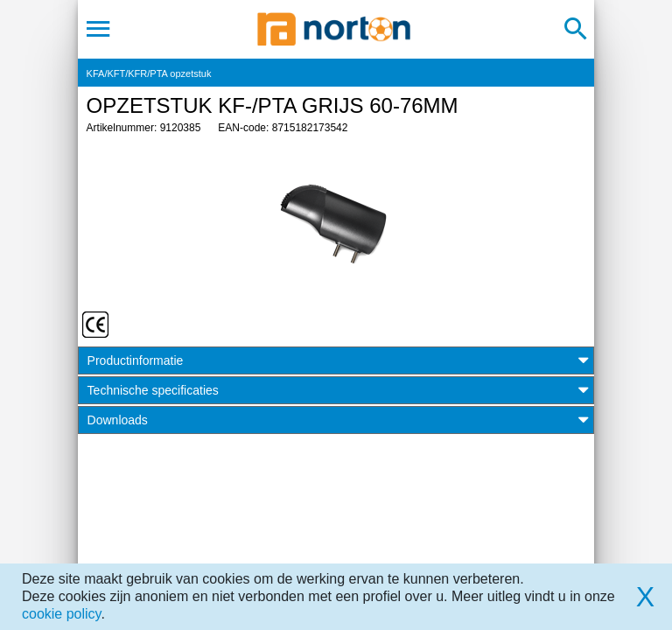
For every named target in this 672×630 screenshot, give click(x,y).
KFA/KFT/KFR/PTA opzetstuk (149, 73)
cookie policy (61, 614)
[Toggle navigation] (98, 29)
